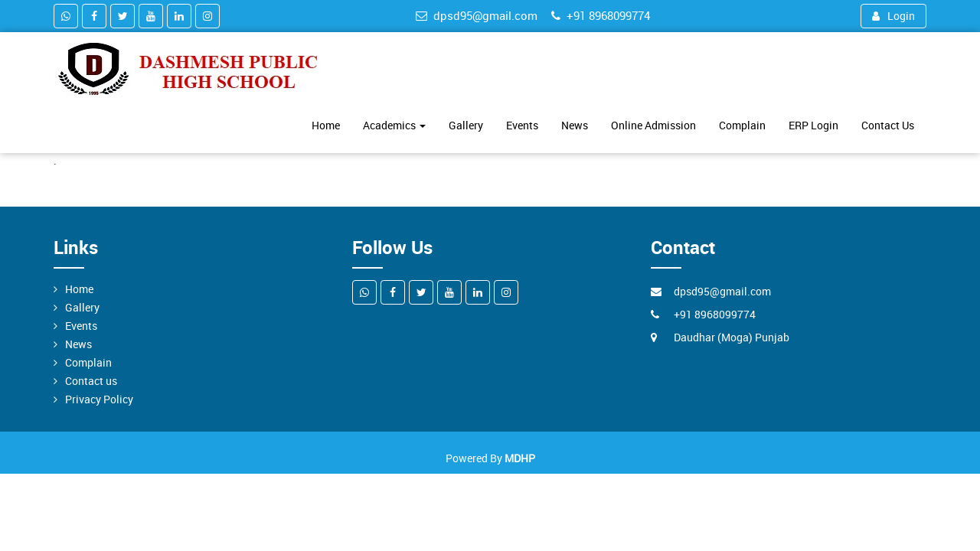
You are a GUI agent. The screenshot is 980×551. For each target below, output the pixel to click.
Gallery (466, 125)
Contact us (91, 381)
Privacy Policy (99, 399)
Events (522, 125)
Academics (394, 125)
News (575, 125)
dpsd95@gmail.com (477, 15)
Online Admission (653, 125)
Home (326, 125)
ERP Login (813, 125)
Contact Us (888, 125)
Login (893, 16)
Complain (742, 125)
